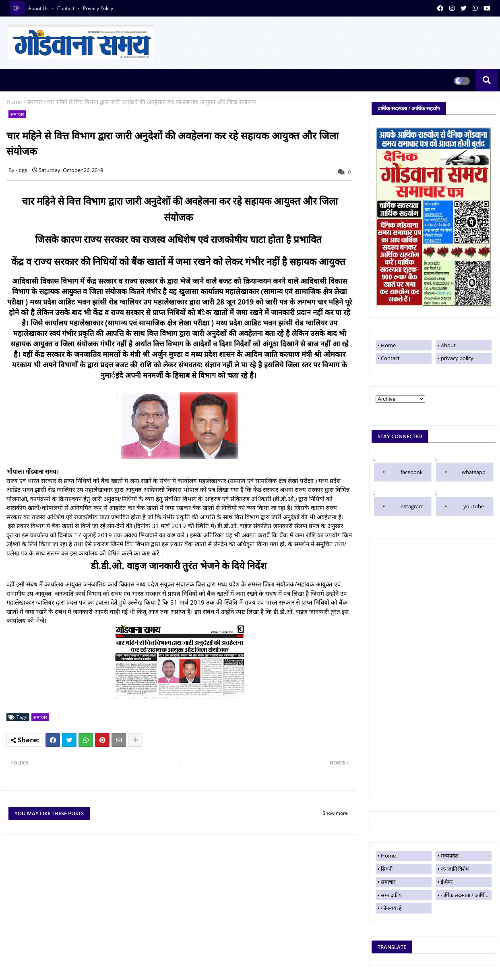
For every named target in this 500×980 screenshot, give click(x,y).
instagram (411, 506)
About (448, 345)
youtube (474, 506)
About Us (39, 8)
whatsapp (474, 472)
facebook (412, 472)
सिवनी (387, 869)
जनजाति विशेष (455, 869)
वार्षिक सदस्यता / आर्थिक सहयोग (466, 895)
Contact (390, 358)
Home (14, 102)
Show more (335, 813)
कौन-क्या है (391, 908)
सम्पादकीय (391, 895)
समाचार (35, 102)
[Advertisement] (434, 668)
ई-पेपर (447, 882)
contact (66, 8)
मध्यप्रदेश (450, 856)
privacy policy (98, 8)
